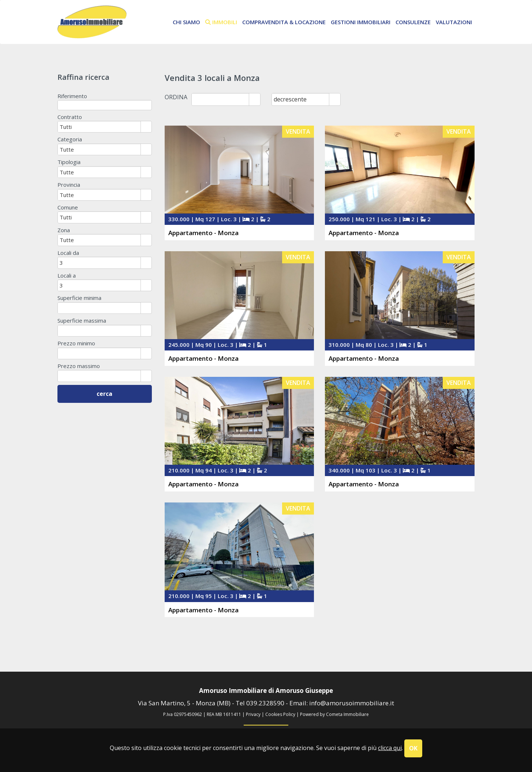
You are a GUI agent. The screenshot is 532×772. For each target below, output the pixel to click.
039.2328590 (265, 703)
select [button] (255, 100)
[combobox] (220, 99)
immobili (221, 22)
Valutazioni (454, 22)
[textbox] (105, 105)
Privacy (253, 714)
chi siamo (186, 22)
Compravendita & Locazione (284, 22)
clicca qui (390, 748)
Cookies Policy (280, 714)
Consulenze (413, 22)
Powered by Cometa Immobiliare (334, 714)
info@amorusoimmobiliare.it (352, 703)
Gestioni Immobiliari (361, 22)
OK (413, 748)
